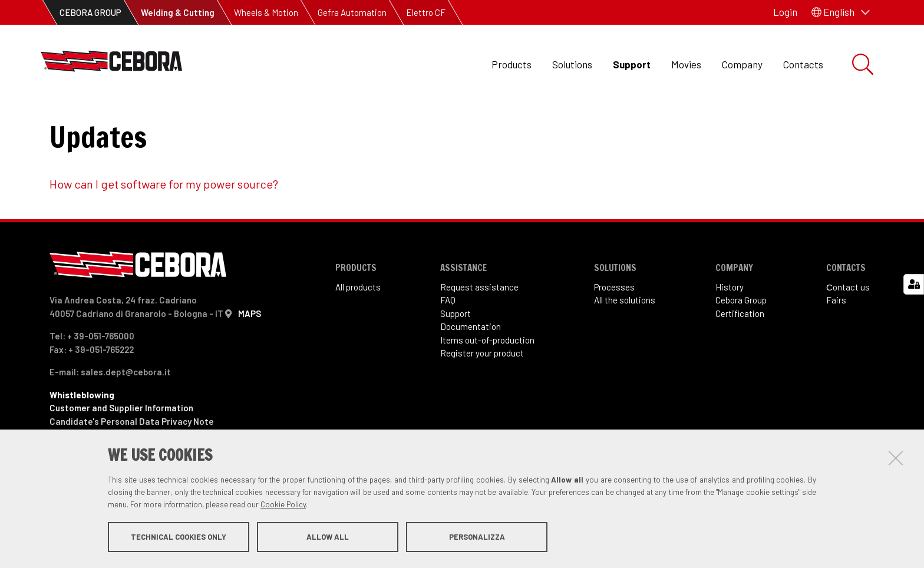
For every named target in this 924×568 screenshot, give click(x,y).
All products (358, 326)
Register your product (482, 392)
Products (511, 64)
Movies (686, 64)
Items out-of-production (487, 379)
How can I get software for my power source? (164, 223)
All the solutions (625, 339)
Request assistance (479, 326)
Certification (740, 353)
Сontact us (848, 326)
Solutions (572, 64)
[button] (841, 12)
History (730, 326)
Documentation (471, 366)
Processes (614, 326)
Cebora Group (741, 339)
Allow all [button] (328, 537)
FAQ (448, 339)
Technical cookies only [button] (179, 537)
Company (742, 64)
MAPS (250, 353)
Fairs (836, 339)
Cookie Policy (283, 505)
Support (632, 64)
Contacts (803, 64)
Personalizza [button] (477, 537)
